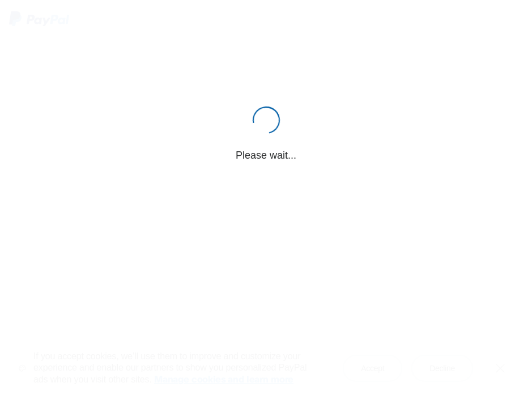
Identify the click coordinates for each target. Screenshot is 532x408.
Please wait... (266, 155)
